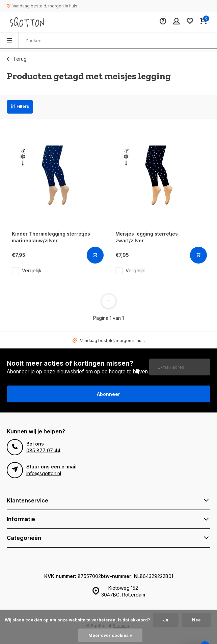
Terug (17, 59)
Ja (166, 620)
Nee (196, 620)
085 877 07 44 (43, 450)
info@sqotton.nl (44, 473)
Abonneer (109, 394)
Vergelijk (32, 270)
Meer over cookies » (110, 635)
